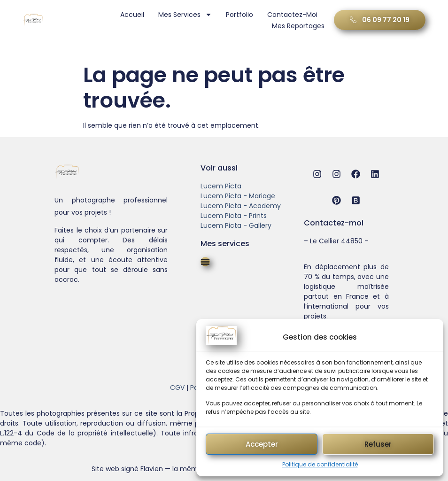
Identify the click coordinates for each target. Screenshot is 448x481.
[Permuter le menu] (205, 262)
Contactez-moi (291, 15)
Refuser (378, 444)
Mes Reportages (297, 26)
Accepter (262, 444)
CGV (177, 388)
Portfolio (239, 15)
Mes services (184, 15)
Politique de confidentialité (320, 464)
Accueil (131, 15)
